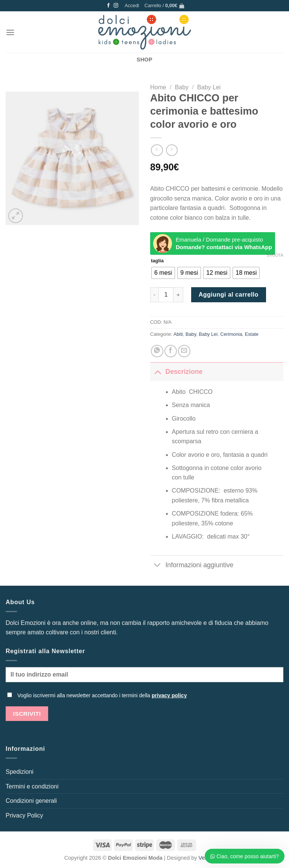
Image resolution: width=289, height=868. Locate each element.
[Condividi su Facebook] (171, 351)
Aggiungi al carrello (229, 295)
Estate (252, 334)
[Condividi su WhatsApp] (157, 351)
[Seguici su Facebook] (108, 6)
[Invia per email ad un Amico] (184, 351)
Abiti (178, 334)
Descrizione (176, 371)
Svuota (275, 255)
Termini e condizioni (32, 786)
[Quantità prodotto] (166, 295)
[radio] (163, 273)
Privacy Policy (24, 815)
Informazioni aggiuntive (192, 566)
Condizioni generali (31, 801)
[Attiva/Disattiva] (157, 371)
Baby (182, 87)
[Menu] (10, 32)
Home (158, 87)
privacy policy (169, 695)
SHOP (144, 60)
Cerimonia (231, 334)
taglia (157, 261)
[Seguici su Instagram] (116, 6)
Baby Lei (209, 87)
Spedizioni (20, 772)
